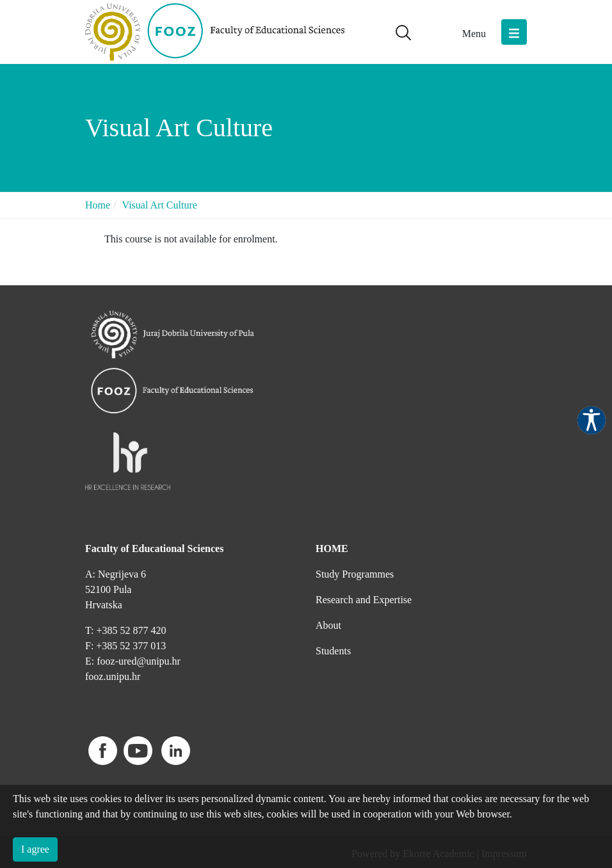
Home (98, 205)
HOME (332, 548)
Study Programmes (355, 574)
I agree (35, 849)
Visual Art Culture (160, 205)
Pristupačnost (592, 420)
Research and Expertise (364, 600)
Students (333, 651)
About (328, 625)
